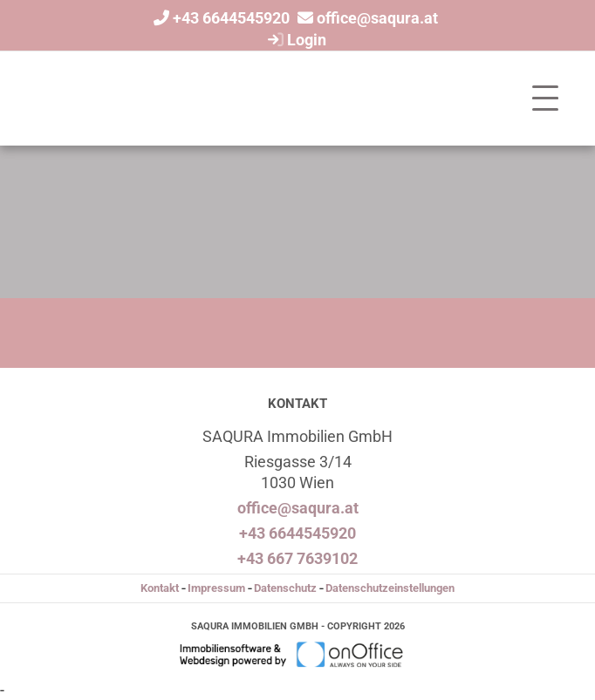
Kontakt (160, 588)
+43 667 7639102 (297, 558)
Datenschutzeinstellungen (390, 588)
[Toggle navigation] (545, 99)
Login (295, 40)
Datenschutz (285, 588)
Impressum (216, 588)
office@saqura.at (377, 18)
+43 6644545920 (231, 18)
